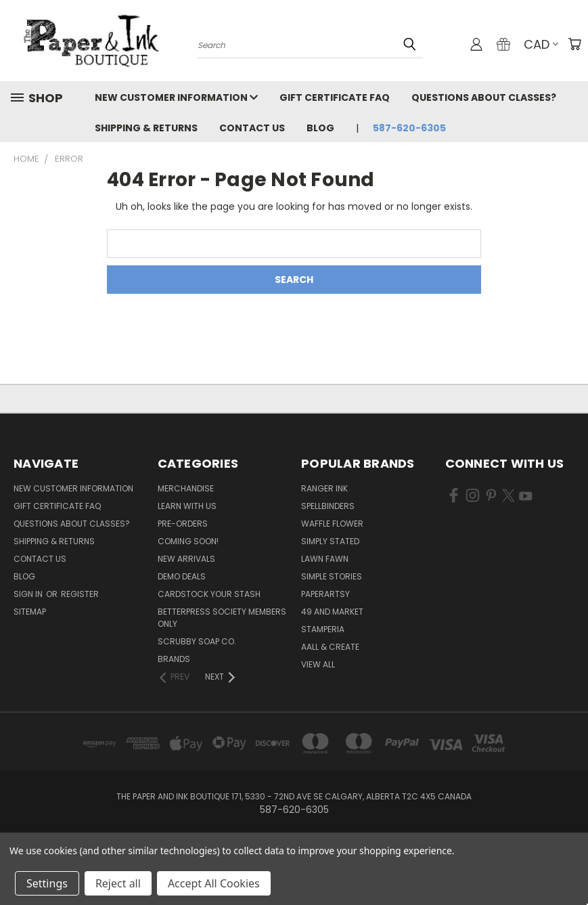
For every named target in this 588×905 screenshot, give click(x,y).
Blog (320, 128)
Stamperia (323, 629)
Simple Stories (332, 576)
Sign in (29, 594)
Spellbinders (328, 506)
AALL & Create (330, 647)
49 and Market (332, 612)
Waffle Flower (332, 524)
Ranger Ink (324, 488)
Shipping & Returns (146, 128)
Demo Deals (182, 576)
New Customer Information (176, 97)
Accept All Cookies (214, 883)
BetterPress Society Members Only (222, 618)
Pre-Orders (183, 524)
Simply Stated (330, 541)
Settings (47, 883)
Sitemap (30, 612)
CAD (541, 44)
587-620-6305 (409, 128)
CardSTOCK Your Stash (209, 594)
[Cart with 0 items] (574, 44)
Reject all (118, 883)
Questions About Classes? (484, 97)
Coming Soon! (188, 541)
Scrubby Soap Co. (197, 641)
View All (318, 664)
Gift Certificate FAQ (335, 97)
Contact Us (252, 128)
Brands (174, 659)
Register (80, 594)
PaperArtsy (325, 594)
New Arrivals (186, 559)
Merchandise (186, 488)
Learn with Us (187, 506)
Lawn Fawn (325, 559)
